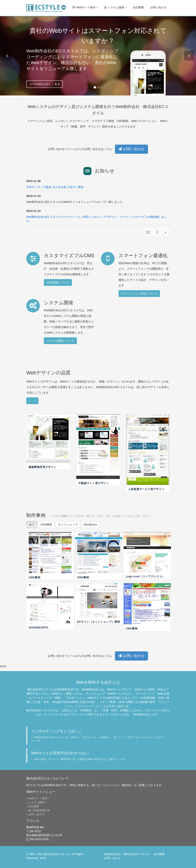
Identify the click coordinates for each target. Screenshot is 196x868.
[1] (148, 232)
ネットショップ (68, 524)
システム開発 (116, 7)
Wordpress (90, 524)
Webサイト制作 (85, 7)
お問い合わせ (158, 7)
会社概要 (138, 7)
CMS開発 (46, 524)
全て (32, 524)
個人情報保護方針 (39, 810)
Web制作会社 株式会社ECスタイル (127, 854)
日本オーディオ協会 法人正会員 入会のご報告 (55, 187)
